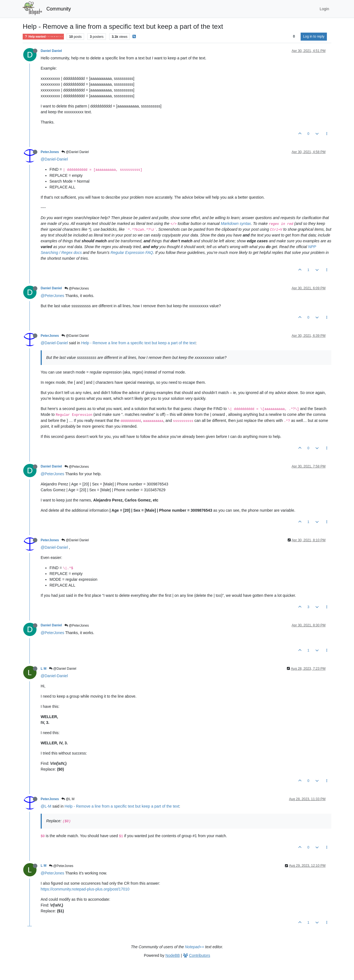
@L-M (46, 806)
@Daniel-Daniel (54, 159)
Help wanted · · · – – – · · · (43, 37)
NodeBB (173, 955)
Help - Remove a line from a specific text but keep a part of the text (139, 343)
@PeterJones (77, 288)
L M (44, 669)
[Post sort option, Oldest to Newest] (294, 36)
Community (59, 9)
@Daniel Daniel (75, 152)
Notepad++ (195, 947)
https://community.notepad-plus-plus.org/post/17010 (85, 889)
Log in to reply (314, 36)
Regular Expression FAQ (132, 253)
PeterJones (50, 152)
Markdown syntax (236, 224)
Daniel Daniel (51, 51)
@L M (68, 799)
